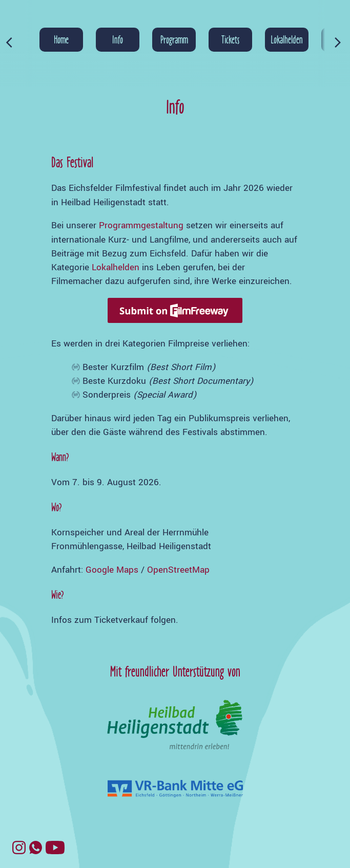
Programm (174, 39)
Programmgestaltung (141, 225)
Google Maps (112, 570)
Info (118, 39)
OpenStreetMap (178, 570)
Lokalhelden (287, 39)
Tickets (230, 39)
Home (61, 39)
